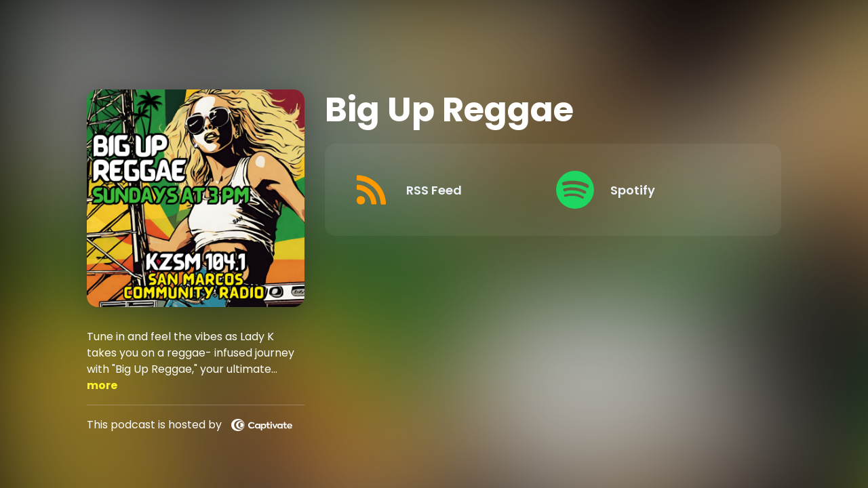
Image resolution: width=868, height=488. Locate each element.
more (102, 385)
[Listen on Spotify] (651, 190)
